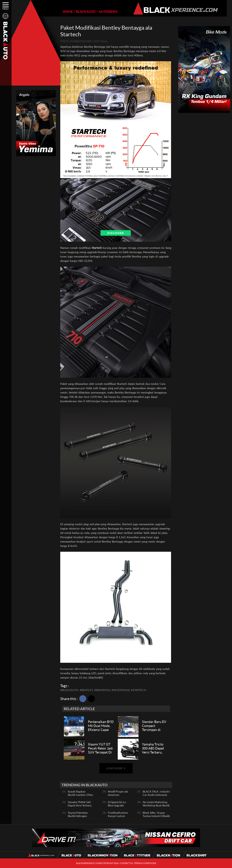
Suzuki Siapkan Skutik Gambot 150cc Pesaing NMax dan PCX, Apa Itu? (80, 796)
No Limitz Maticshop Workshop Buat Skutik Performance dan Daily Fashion (156, 807)
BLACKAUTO (83, 12)
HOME (65, 12)
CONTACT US (126, 863)
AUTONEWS (106, 12)
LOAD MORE (116, 768)
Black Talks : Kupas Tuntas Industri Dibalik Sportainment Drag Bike (156, 818)
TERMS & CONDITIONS (145, 863)
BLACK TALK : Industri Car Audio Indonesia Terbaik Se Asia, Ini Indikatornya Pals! (156, 796)
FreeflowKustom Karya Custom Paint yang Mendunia (118, 818)
